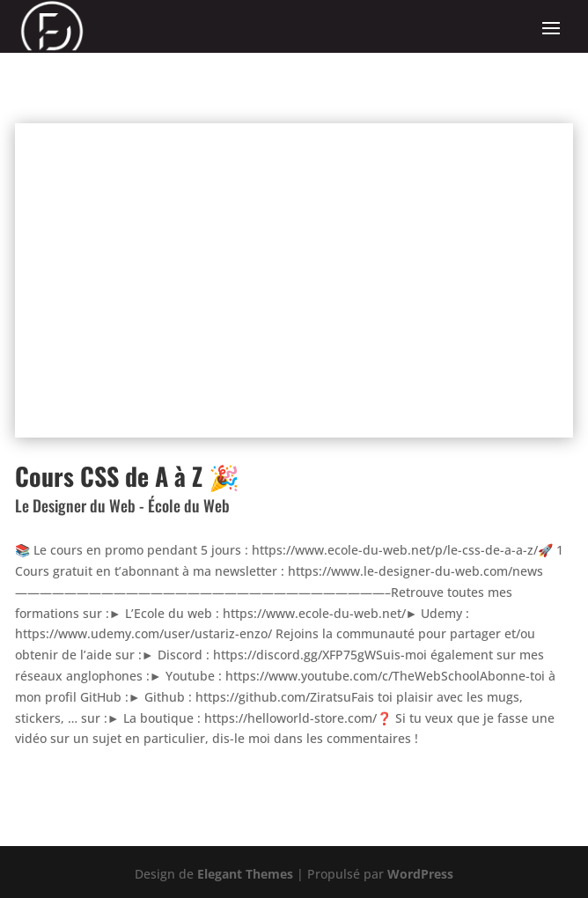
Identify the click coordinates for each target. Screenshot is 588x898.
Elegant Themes (245, 874)
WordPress (420, 874)
